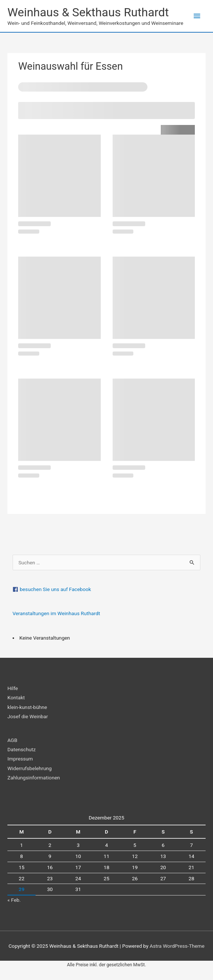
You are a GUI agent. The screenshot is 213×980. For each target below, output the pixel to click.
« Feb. (14, 900)
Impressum (20, 759)
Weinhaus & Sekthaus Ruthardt (88, 12)
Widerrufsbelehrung (29, 768)
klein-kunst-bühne (27, 707)
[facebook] (107, 589)
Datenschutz (21, 749)
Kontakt (16, 697)
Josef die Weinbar (28, 716)
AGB (12, 740)
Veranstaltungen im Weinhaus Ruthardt (56, 613)
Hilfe (13, 688)
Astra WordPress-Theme (177, 946)
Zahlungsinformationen (34, 778)
